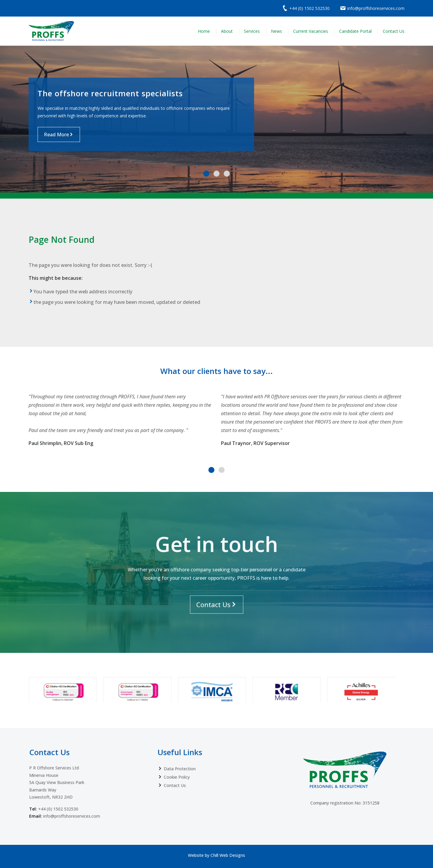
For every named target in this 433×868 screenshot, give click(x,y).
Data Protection (191, 762)
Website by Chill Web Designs (216, 855)
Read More (56, 134)
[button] (206, 174)
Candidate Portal (355, 31)
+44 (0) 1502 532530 (67, 790)
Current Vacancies (311, 31)
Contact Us (394, 31)
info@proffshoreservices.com (77, 795)
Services (252, 31)
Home (204, 31)
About (227, 31)
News (276, 31)
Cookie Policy (189, 768)
